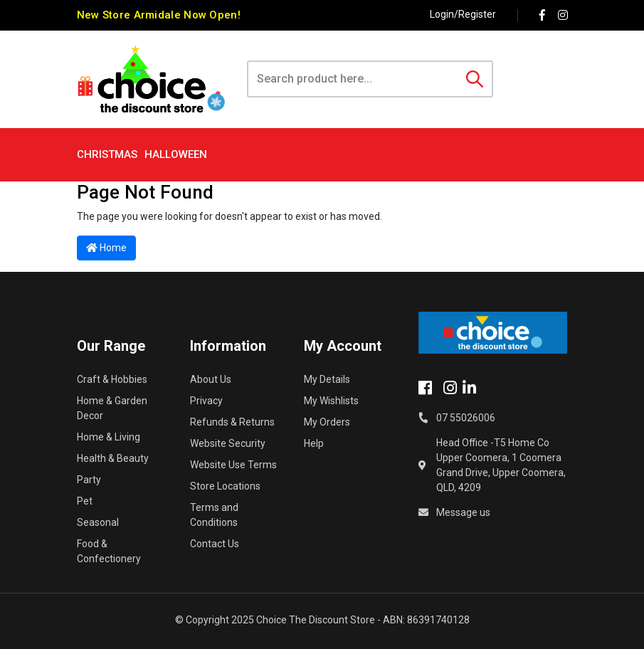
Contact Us (215, 544)
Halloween (176, 154)
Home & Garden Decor (112, 408)
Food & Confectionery (109, 551)
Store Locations (225, 486)
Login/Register (463, 14)
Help (314, 443)
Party (89, 480)
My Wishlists (331, 401)
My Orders (327, 422)
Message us (463, 512)
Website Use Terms (233, 465)
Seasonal (98, 522)
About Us (211, 379)
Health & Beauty (113, 458)
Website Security (228, 443)
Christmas (107, 154)
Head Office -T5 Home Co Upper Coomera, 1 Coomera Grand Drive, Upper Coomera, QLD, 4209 (501, 465)
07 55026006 (466, 418)
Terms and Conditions (214, 515)
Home (106, 248)
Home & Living (109, 437)
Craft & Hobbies (112, 379)
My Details (327, 379)
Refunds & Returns (232, 422)
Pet (85, 501)
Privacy (206, 401)
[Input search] (353, 79)
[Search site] (475, 79)
